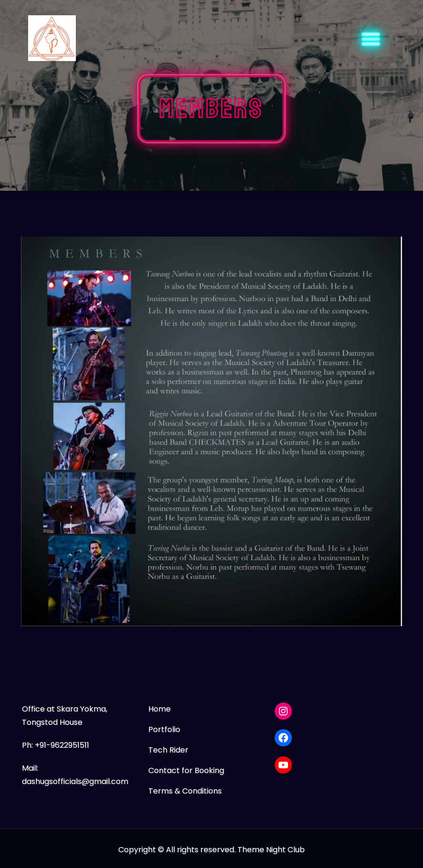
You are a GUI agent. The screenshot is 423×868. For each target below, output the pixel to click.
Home (160, 709)
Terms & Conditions (185, 791)
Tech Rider (168, 750)
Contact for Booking (186, 770)
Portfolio (164, 729)
